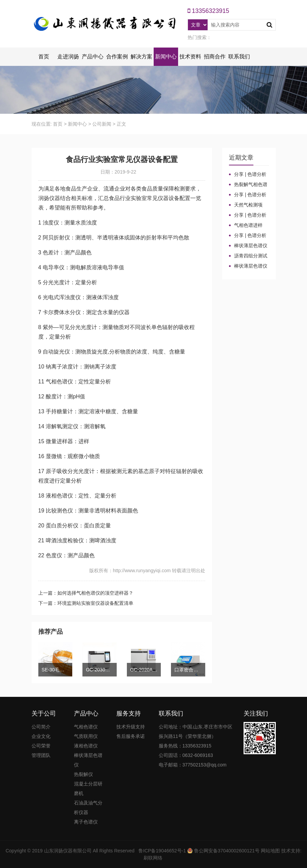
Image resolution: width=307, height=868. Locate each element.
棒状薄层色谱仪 (88, 760)
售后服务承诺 (131, 736)
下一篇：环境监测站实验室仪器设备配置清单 (86, 603)
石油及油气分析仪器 (88, 808)
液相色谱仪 (86, 746)
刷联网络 (153, 858)
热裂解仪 (83, 774)
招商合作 (215, 57)
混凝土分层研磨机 (88, 789)
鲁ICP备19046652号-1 (162, 851)
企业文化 (41, 736)
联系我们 (239, 57)
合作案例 (117, 57)
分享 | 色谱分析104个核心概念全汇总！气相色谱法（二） (248, 215)
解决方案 (141, 57)
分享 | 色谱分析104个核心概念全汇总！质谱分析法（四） (248, 175)
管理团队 (41, 755)
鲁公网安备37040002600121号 (226, 851)
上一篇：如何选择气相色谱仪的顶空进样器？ (86, 593)
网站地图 (270, 851)
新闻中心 (166, 57)
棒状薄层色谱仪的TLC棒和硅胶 (248, 246)
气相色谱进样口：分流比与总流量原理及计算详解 (248, 225)
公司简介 (41, 727)
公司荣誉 (41, 746)
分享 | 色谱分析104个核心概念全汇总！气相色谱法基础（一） (248, 236)
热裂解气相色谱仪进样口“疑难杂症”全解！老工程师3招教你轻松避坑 (249, 185)
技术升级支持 (131, 727)
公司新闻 (102, 124)
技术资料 (190, 57)
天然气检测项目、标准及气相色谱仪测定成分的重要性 (248, 205)
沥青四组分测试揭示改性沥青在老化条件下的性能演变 (248, 256)
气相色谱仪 (86, 727)
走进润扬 (68, 57)
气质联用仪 (86, 736)
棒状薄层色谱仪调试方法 (248, 266)
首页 (44, 57)
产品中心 (93, 57)
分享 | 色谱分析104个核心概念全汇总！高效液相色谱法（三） (248, 195)
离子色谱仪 (86, 822)
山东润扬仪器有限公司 (68, 851)
